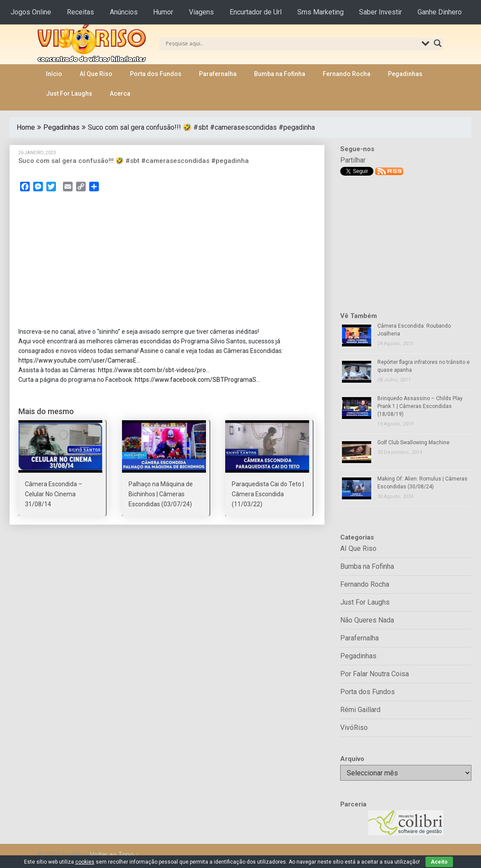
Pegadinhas (405, 74)
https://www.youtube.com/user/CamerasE (77, 360)
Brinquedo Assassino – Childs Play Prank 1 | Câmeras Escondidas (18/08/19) (420, 406)
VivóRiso (354, 728)
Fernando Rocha (347, 74)
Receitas (80, 12)
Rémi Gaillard (360, 710)
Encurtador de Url (256, 12)
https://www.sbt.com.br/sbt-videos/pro (152, 370)
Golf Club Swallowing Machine (413, 443)
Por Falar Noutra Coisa (375, 674)
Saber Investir (380, 12)
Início (54, 74)
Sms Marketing (321, 12)
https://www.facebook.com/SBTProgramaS (195, 380)
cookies (85, 862)
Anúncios (124, 12)
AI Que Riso (96, 74)
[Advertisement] (167, 262)
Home (26, 127)
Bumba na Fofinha (280, 74)
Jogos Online (31, 12)
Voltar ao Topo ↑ (114, 855)
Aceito (439, 862)
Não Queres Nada (367, 620)
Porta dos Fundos (156, 74)
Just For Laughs (69, 93)
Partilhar (353, 160)
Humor (163, 12)
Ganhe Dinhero (440, 12)
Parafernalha (218, 74)
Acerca (120, 93)
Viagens (201, 12)
